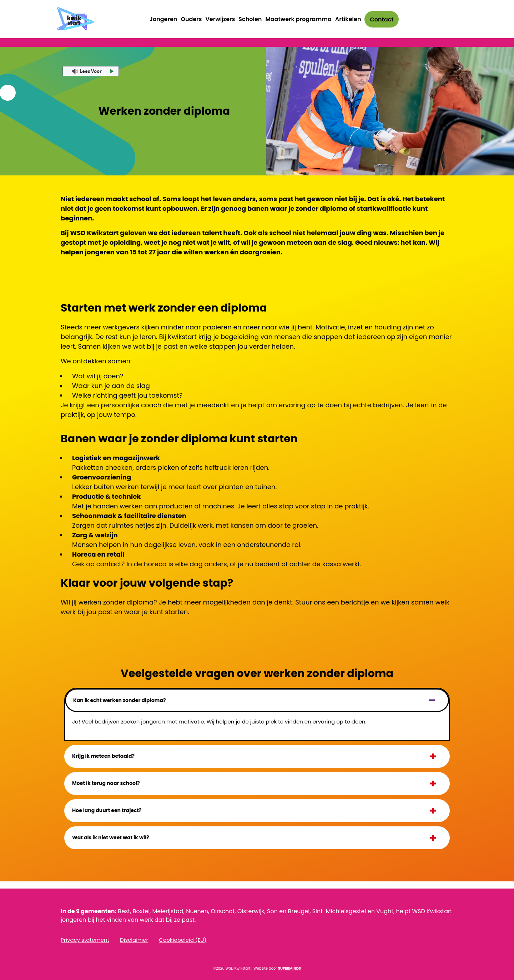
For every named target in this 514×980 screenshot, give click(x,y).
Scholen (250, 19)
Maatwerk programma (298, 19)
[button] (257, 700)
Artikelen (348, 19)
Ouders (191, 19)
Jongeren (163, 19)
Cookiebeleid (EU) (183, 940)
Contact (382, 19)
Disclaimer (134, 940)
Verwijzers (220, 19)
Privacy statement (85, 940)
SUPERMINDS (289, 968)
